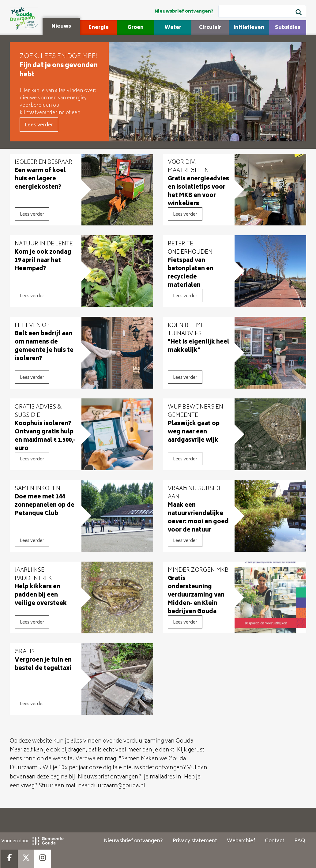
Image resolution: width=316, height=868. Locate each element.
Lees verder (39, 125)
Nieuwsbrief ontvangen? (184, 12)
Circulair (210, 28)
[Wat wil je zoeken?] (262, 11)
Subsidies (288, 28)
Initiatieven (249, 28)
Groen (135, 28)
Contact (275, 841)
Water (173, 28)
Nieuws (61, 26)
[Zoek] (299, 13)
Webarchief (241, 841)
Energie (99, 28)
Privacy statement (195, 841)
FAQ (300, 841)
